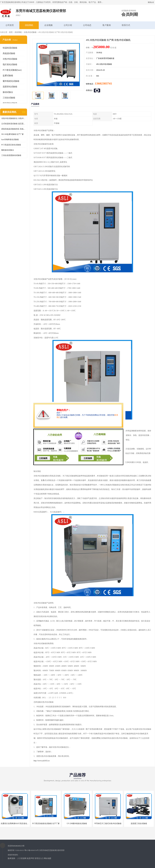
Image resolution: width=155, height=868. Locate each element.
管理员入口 (39, 858)
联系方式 (126, 25)
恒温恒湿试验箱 (10, 48)
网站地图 (48, 858)
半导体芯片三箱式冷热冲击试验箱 (108, 824)
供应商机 (29, 25)
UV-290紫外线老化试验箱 (77, 824)
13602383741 (103, 83)
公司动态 (87, 25)
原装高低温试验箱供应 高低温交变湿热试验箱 (14, 129)
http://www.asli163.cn (42, 761)
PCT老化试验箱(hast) (12, 70)
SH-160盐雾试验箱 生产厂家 (12, 134)
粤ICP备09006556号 (32, 850)
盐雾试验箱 (8, 76)
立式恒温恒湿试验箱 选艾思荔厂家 (14, 124)
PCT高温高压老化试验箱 (11, 145)
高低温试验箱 (9, 53)
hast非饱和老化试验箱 (10, 140)
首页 (11, 32)
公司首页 (10, 25)
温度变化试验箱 (10, 87)
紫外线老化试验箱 (11, 81)
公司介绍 (68, 25)
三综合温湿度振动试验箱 (11, 155)
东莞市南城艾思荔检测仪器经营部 (52, 850)
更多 (24, 112)
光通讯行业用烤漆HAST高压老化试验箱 (17, 824)
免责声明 (30, 858)
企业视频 (48, 25)
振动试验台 (8, 92)
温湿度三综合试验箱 (139, 824)
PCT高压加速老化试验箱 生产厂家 (46, 824)
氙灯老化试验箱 (10, 64)
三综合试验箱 (9, 98)
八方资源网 (22, 858)
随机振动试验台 (8, 150)
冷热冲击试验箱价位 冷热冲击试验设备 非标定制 (14, 118)
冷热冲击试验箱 (30, 32)
